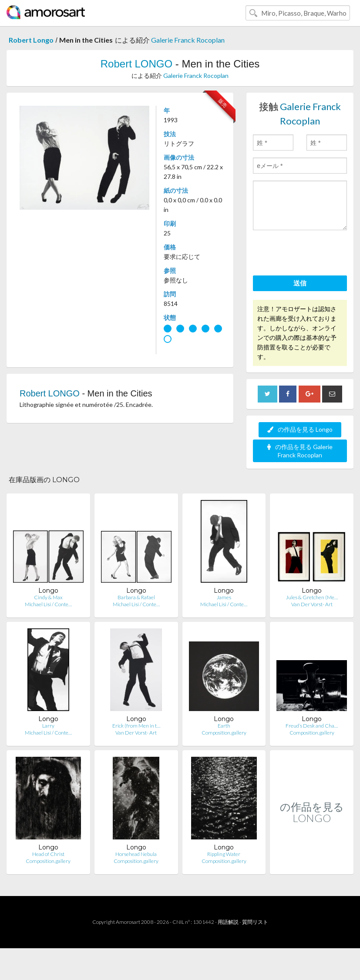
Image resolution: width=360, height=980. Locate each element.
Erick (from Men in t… (136, 726)
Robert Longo (31, 40)
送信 (300, 283)
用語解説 (228, 922)
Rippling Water (224, 854)
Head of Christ (48, 854)
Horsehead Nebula (136, 854)
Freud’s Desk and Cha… (312, 726)
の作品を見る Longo (300, 429)
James (224, 597)
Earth (224, 726)
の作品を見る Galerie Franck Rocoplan (300, 451)
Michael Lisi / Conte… (48, 604)
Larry (48, 726)
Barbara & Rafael (136, 597)
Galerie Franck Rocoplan (188, 40)
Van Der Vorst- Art (312, 604)
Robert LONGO (136, 64)
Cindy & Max (48, 597)
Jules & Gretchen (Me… (312, 597)
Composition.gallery (224, 733)
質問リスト (255, 922)
